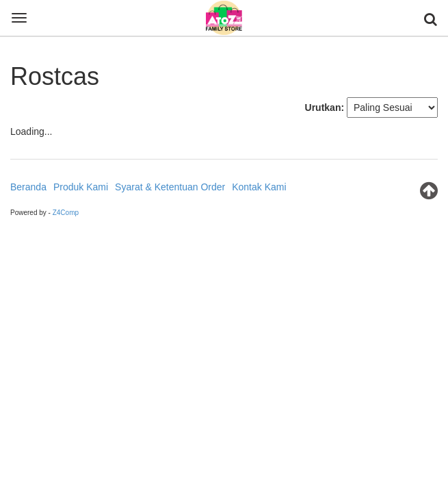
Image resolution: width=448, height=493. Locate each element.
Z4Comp (66, 213)
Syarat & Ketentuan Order (170, 187)
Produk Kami (81, 187)
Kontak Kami (259, 187)
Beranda (28, 187)
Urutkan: (325, 108)
